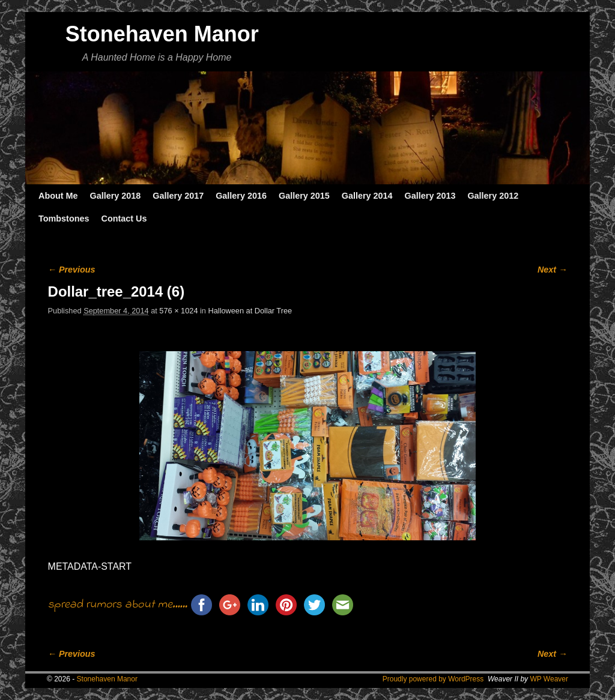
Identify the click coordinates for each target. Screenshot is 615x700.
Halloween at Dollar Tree (250, 311)
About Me (58, 196)
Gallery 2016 (241, 196)
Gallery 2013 (430, 196)
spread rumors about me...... (118, 605)
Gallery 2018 (116, 196)
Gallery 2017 (178, 196)
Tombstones (64, 219)
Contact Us (124, 219)
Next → (552, 270)
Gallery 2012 (493, 196)
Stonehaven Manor (162, 34)
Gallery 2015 (304, 196)
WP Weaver (549, 679)
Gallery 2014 (367, 196)
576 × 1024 (178, 311)
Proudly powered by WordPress (433, 679)
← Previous (72, 270)
